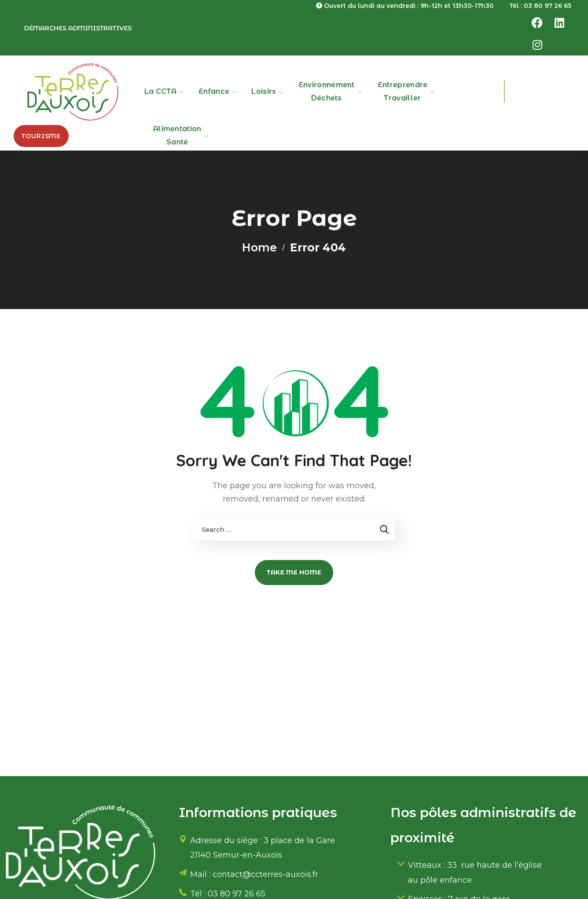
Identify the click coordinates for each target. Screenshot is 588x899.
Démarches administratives (78, 28)
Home (259, 247)
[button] (41, 136)
